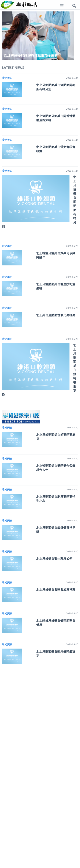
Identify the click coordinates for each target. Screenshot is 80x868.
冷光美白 (7, 78)
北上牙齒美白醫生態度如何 (54, 559)
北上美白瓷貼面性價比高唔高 (56, 315)
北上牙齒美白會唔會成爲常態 (56, 590)
